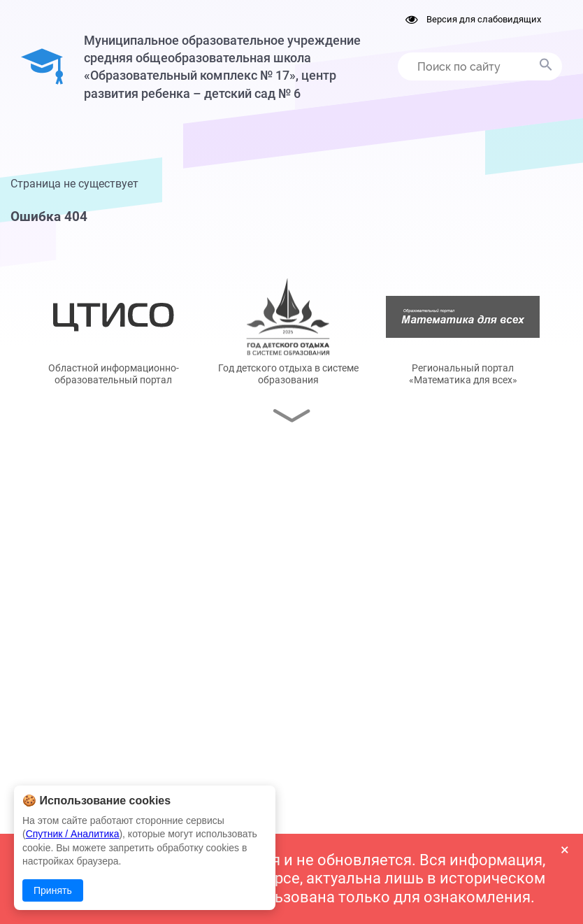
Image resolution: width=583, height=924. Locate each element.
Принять (53, 890)
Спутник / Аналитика (73, 834)
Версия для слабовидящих (473, 19)
